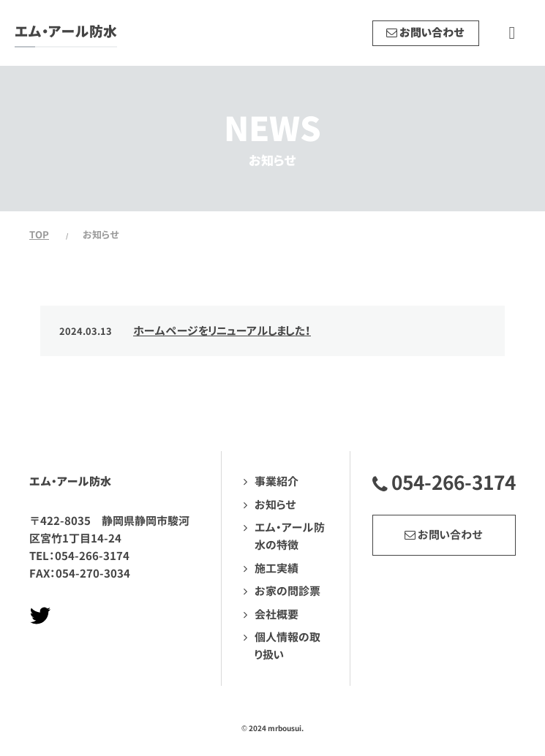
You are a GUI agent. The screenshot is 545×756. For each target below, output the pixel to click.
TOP (39, 235)
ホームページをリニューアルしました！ (222, 331)
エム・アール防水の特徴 (290, 536)
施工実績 (277, 568)
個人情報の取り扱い (287, 646)
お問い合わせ (444, 535)
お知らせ (275, 505)
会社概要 (277, 615)
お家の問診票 (287, 591)
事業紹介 (277, 481)
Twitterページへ (40, 616)
